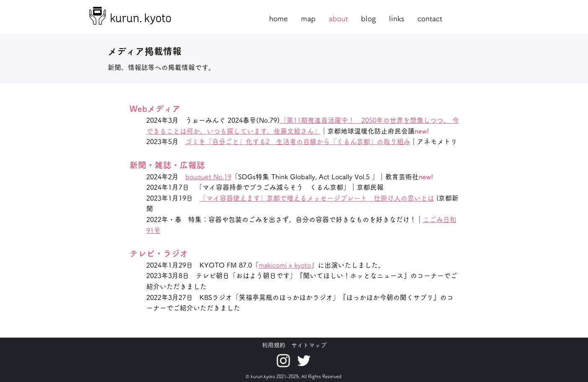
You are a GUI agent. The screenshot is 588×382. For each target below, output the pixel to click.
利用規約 (274, 345)
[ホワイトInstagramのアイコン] (283, 361)
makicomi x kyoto (285, 265)
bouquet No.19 (208, 177)
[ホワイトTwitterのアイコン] (304, 361)
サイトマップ (309, 345)
